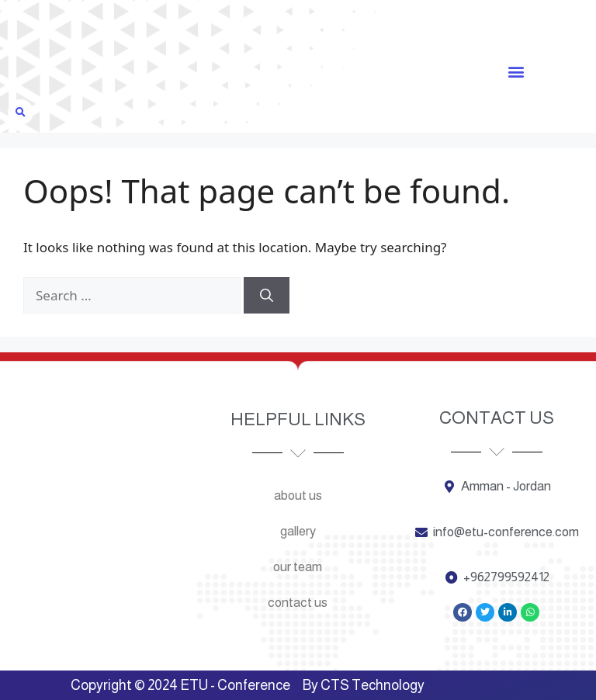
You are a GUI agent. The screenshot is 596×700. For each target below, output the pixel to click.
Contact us (298, 603)
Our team (298, 567)
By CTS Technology (364, 685)
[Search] (267, 296)
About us (298, 496)
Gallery (298, 531)
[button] (516, 71)
